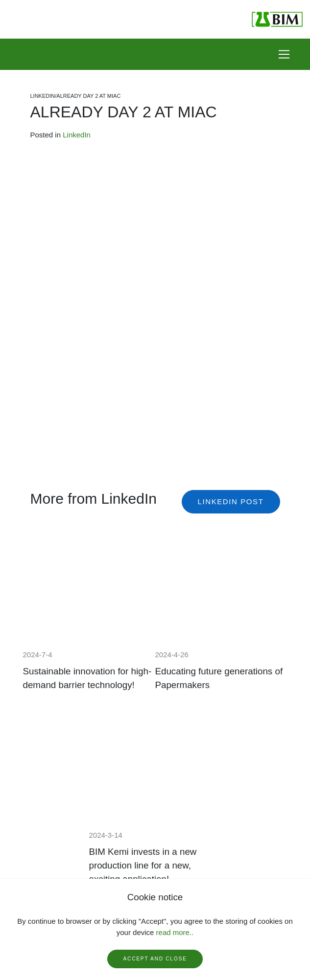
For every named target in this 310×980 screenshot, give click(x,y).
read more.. (175, 932)
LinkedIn (77, 135)
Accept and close (155, 959)
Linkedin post (231, 501)
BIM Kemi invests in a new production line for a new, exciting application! (143, 865)
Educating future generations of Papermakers (219, 678)
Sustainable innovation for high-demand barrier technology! (87, 678)
